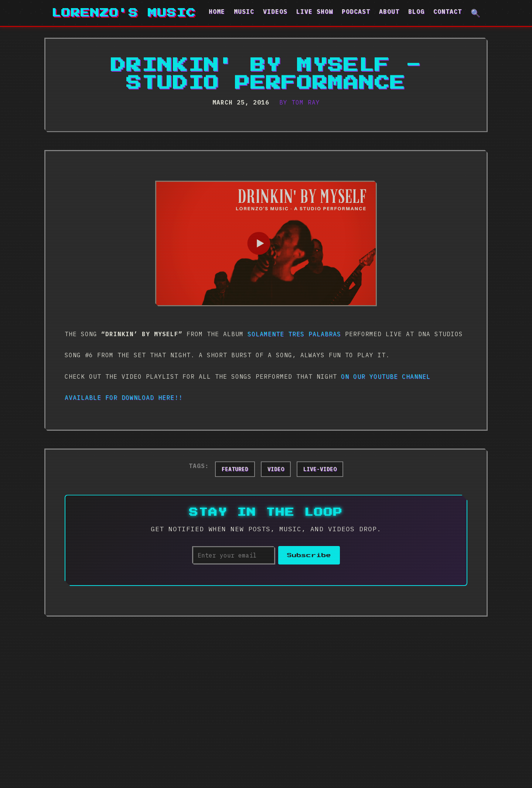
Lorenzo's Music (124, 13)
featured (235, 469)
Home (217, 11)
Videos (275, 11)
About (389, 11)
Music (244, 11)
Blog (416, 11)
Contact (448, 11)
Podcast (356, 11)
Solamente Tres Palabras (294, 334)
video (276, 469)
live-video (320, 469)
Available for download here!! (124, 398)
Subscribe (309, 555)
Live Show (315, 11)
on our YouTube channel (386, 376)
